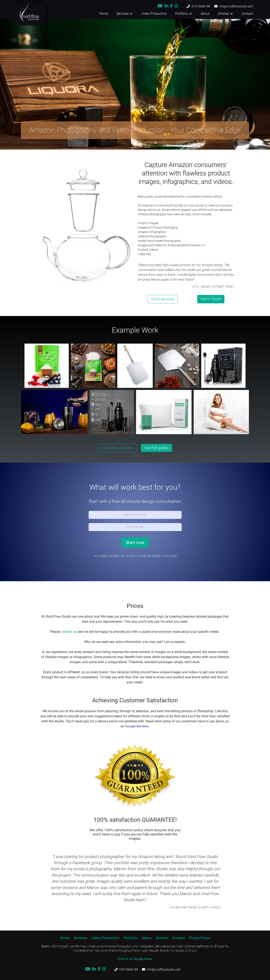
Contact (247, 14)
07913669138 (201, 6)
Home (104, 14)
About (205, 14)
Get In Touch (211, 299)
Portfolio (131, 938)
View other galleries (117, 448)
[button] (125, 14)
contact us (69, 632)
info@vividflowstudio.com (236, 6)
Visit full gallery (157, 448)
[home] (23, 14)
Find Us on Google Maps (135, 959)
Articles (162, 938)
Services (81, 938)
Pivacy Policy (200, 938)
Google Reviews (137, 726)
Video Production (154, 14)
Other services (163, 299)
